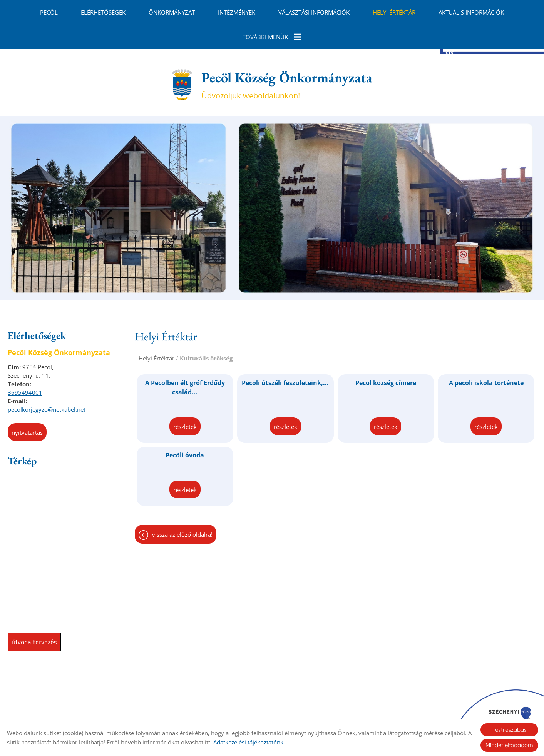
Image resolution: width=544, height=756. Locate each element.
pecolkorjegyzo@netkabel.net (47, 381)
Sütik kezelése (376, 713)
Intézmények (237, 12)
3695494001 (25, 364)
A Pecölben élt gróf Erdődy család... (185, 359)
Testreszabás (510, 730)
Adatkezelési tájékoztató (274, 713)
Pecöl (49, 12)
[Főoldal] (182, 56)
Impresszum (332, 713)
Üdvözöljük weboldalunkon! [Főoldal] (287, 56)
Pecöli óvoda (185, 427)
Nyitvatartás (27, 404)
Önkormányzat (172, 12)
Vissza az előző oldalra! (182, 506)
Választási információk (314, 12)
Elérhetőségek (103, 12)
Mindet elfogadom (509, 745)
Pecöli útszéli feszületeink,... (285, 354)
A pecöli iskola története (486, 354)
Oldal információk (209, 713)
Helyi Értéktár (394, 12)
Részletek (185, 398)
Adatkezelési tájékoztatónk (248, 742)
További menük (272, 37)
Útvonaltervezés (34, 614)
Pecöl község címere (386, 354)
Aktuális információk (471, 12)
